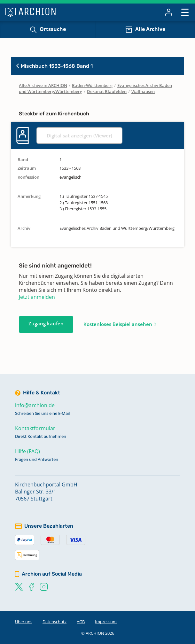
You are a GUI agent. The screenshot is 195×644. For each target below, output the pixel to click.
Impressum (106, 622)
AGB (81, 622)
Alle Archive (150, 29)
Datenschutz (55, 622)
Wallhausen (143, 91)
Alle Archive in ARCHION (43, 85)
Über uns (24, 622)
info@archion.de (35, 405)
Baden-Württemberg (92, 85)
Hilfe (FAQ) (27, 451)
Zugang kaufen (46, 323)
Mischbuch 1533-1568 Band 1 (55, 66)
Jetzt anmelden (37, 297)
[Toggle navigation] (185, 12)
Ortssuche (53, 29)
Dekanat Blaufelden (107, 91)
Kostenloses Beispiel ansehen (118, 324)
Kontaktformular (35, 428)
